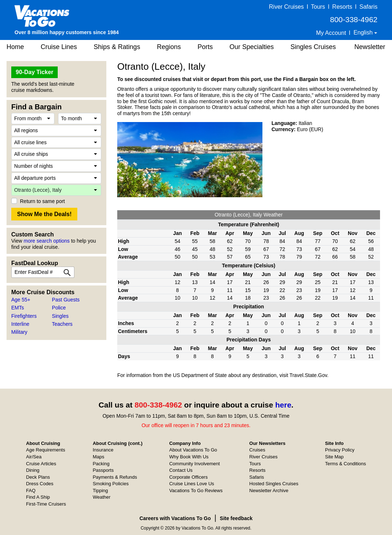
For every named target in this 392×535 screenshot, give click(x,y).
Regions (169, 47)
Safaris (368, 7)
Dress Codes (40, 484)
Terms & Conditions (346, 464)
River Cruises (286, 7)
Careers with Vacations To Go (175, 518)
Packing (101, 464)
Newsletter (370, 47)
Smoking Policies (111, 484)
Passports (103, 470)
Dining (33, 470)
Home (15, 47)
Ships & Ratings (117, 47)
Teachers (62, 324)
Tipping (100, 491)
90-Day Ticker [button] (34, 72)
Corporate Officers (188, 477)
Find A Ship (38, 497)
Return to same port (42, 201)
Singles (60, 316)
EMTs (18, 308)
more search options (47, 241)
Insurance (103, 450)
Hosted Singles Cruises (274, 484)
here (283, 405)
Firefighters (24, 316)
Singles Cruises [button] (313, 47)
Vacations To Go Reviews (196, 491)
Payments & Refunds (115, 477)
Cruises (257, 450)
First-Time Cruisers (46, 504)
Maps (98, 457)
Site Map (334, 457)
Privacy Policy (340, 450)
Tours (318, 7)
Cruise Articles (41, 464)
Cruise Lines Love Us (192, 484)
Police (59, 308)
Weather (101, 497)
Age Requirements (46, 450)
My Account (331, 33)
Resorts (342, 7)
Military (19, 332)
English (364, 33)
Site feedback (236, 518)
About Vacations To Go (193, 450)
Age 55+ (21, 300)
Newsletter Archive (269, 491)
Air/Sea (34, 457)
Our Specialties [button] (252, 47)
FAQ (31, 491)
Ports (205, 47)
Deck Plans (38, 477)
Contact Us (181, 470)
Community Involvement (194, 464)
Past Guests (66, 300)
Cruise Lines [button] (59, 47)
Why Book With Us (189, 457)
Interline (20, 324)
